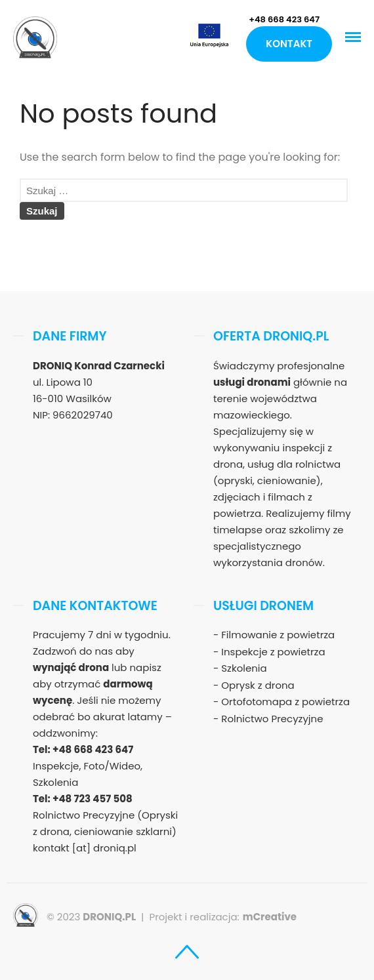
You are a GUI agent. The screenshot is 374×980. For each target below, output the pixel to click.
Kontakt (289, 44)
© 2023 (91, 917)
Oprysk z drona (258, 685)
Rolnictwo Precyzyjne (272, 719)
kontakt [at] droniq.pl (85, 848)
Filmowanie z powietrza (278, 635)
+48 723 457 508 (93, 799)
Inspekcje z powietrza (273, 652)
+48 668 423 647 (284, 19)
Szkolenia (244, 668)
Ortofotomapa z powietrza (285, 702)
